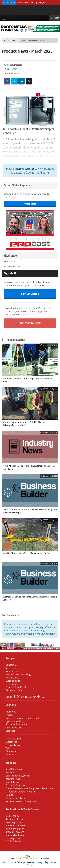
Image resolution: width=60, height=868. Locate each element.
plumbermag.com (15, 829)
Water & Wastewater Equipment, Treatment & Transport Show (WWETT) (30, 790)
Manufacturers (13, 739)
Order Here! (30, 204)
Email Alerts (12, 678)
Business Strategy (15, 798)
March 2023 (12, 69)
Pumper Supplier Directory (20, 687)
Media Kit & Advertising (18, 674)
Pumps (9, 795)
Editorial (14, 40)
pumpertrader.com (16, 835)
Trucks (9, 715)
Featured (10, 772)
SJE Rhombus (9, 261)
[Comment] (29, 81)
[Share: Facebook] (7, 81)
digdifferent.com (14, 819)
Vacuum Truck (13, 779)
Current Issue (13, 681)
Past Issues (12, 684)
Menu (4, 19)
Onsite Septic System (17, 776)
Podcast (10, 754)
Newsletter (12, 671)
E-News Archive (14, 690)
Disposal (10, 731)
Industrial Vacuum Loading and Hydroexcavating (22, 720)
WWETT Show (13, 841)
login (18, 169)
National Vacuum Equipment (21, 801)
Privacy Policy (42, 862)
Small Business (14, 769)
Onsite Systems (14, 727)
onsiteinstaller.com (16, 825)
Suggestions (12, 668)
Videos (9, 748)
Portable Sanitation (16, 724)
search (55, 18)
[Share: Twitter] (14, 81)
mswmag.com (13, 822)
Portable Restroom (16, 785)
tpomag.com (13, 838)
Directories (12, 751)
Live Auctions (13, 745)
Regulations (12, 782)
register (29, 169)
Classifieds (11, 742)
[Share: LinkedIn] (22, 81)
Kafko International (12, 266)
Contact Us (12, 665)
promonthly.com (15, 832)
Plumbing (11, 712)
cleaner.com (12, 816)
